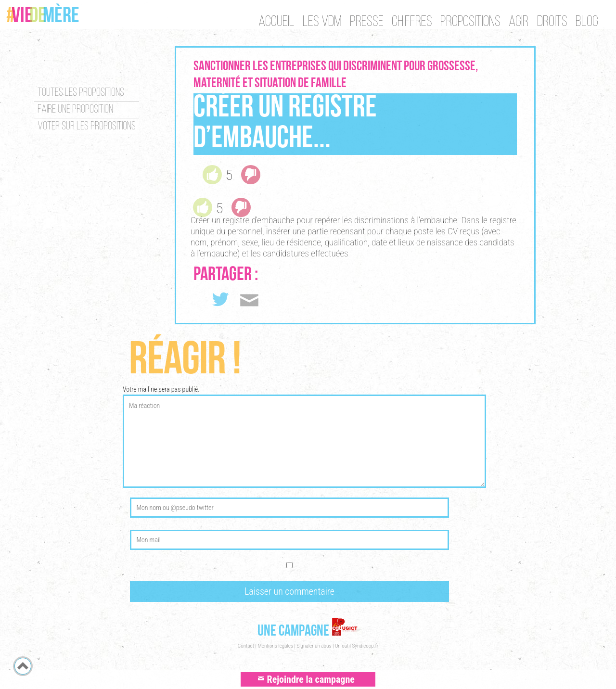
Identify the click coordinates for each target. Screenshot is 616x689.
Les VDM (319, 22)
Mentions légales (275, 646)
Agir (518, 22)
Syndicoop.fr (366, 646)
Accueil (273, 22)
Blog (587, 22)
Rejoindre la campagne (308, 680)
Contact (246, 646)
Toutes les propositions (81, 93)
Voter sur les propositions (87, 127)
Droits (551, 22)
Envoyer (252, 300)
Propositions (469, 22)
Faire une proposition (75, 110)
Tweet (221, 302)
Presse (364, 22)
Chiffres (410, 22)
